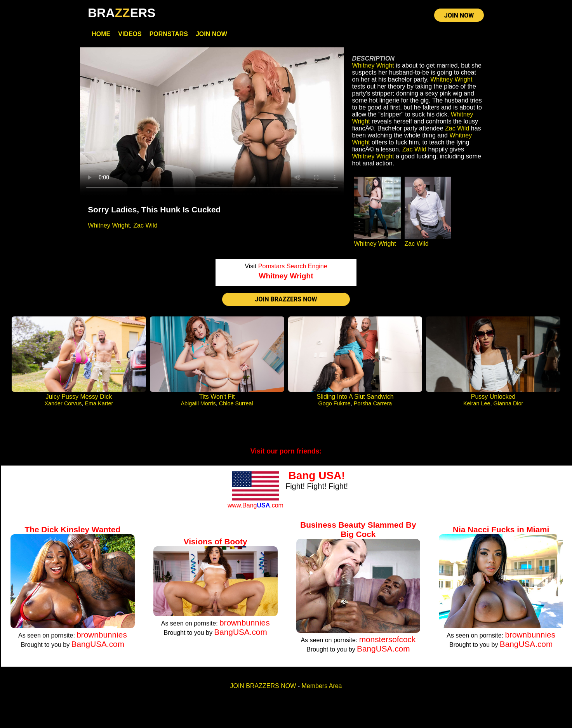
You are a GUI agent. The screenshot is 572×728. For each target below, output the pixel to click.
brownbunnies (102, 635)
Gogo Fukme (335, 403)
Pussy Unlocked (493, 397)
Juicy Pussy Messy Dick (79, 397)
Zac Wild (145, 225)
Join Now (211, 34)
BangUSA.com (98, 644)
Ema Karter (99, 403)
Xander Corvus (63, 403)
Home (101, 34)
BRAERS (122, 13)
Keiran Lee (477, 403)
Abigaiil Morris (198, 403)
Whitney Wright (109, 225)
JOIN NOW (459, 15)
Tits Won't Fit (217, 397)
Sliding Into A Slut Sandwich (355, 397)
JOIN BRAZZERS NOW (286, 299)
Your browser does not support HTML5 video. (212, 122)
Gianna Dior (509, 403)
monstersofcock (388, 639)
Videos (130, 34)
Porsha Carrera (373, 403)
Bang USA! (316, 475)
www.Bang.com (256, 505)
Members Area (322, 686)
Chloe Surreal (236, 403)
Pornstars (169, 34)
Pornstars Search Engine (293, 266)
